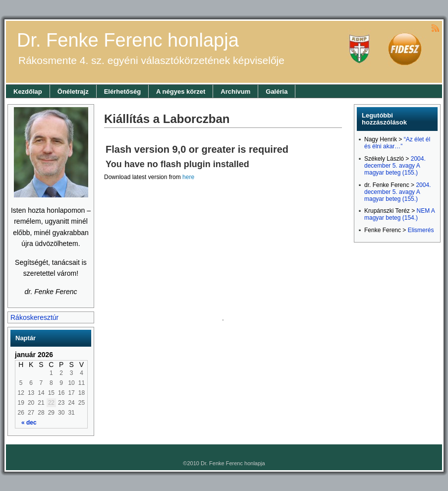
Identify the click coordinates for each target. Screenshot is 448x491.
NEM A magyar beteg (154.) (399, 214)
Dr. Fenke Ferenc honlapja (128, 40)
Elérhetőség (122, 92)
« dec (29, 423)
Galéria (277, 92)
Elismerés (421, 230)
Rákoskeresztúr (34, 317)
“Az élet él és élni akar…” (397, 143)
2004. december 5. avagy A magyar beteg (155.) (395, 166)
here (188, 177)
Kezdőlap (28, 92)
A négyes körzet (181, 92)
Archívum (235, 92)
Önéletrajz (73, 92)
